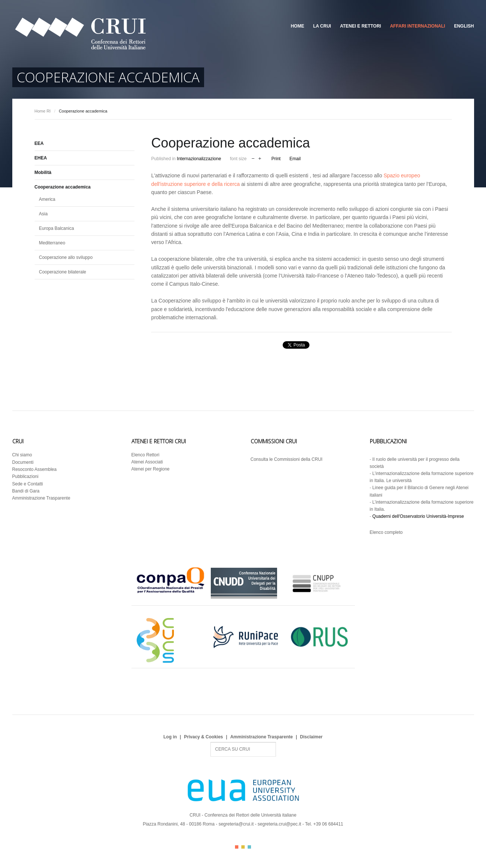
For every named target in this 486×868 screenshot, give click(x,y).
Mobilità (43, 172)
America (47, 199)
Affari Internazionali (417, 26)
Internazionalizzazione (199, 159)
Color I (237, 847)
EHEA (41, 158)
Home (298, 26)
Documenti (23, 462)
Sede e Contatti (28, 484)
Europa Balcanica (57, 228)
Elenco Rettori (145, 455)
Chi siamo (22, 455)
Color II (243, 847)
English (464, 26)
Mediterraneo (52, 243)
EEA (39, 143)
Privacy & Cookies (204, 737)
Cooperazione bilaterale (63, 272)
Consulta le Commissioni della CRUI (287, 459)
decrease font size (253, 158)
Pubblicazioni (26, 476)
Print (276, 159)
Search (211, 742)
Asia (43, 214)
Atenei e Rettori (360, 26)
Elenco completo (386, 532)
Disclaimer (312, 737)
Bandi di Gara (26, 491)
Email (295, 159)
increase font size (260, 158)
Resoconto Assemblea (34, 469)
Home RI (43, 111)
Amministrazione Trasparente (41, 498)
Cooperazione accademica (63, 187)
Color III (249, 847)
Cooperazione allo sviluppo (66, 257)
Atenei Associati (147, 462)
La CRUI (322, 26)
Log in (170, 737)
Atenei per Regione (151, 469)
